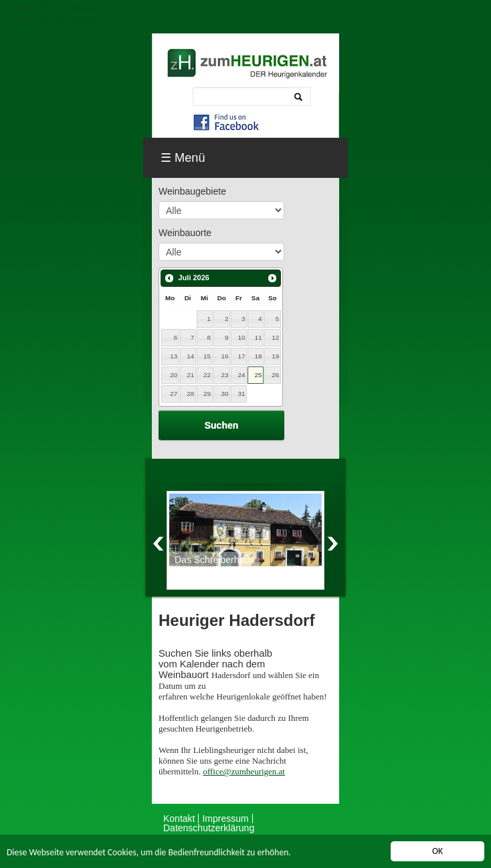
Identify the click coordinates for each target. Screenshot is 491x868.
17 (241, 356)
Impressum (225, 819)
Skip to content (67, 20)
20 (174, 375)
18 (258, 356)
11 (258, 337)
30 (225, 394)
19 (275, 356)
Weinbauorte (185, 233)
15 (207, 356)
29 (207, 394)
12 (275, 337)
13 (174, 356)
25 (258, 375)
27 (174, 394)
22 (207, 375)
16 (225, 356)
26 (275, 375)
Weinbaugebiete (192, 191)
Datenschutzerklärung (209, 828)
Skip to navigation (73, 7)
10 (241, 337)
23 (225, 375)
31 (241, 394)
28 (190, 394)
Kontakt (179, 819)
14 (190, 356)
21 (190, 375)
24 (241, 375)
